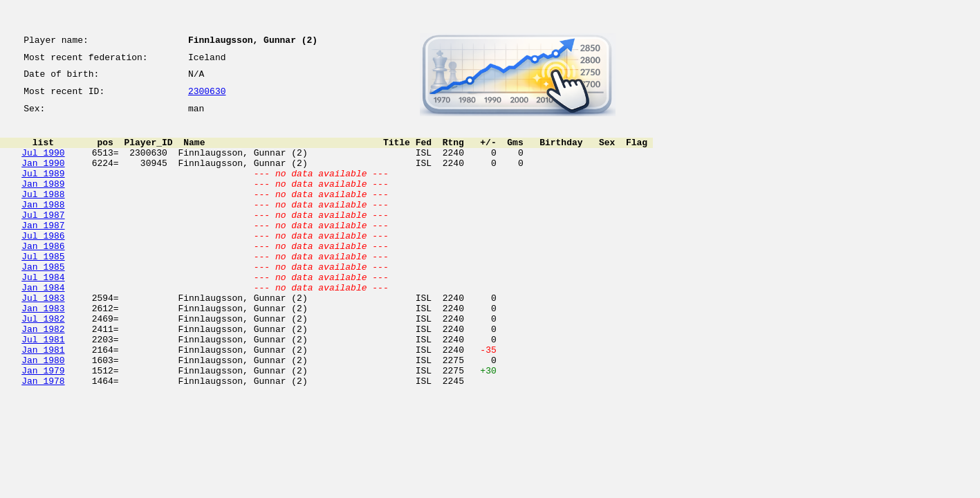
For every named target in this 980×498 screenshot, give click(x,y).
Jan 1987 (43, 252)
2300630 (207, 98)
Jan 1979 (43, 426)
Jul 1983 (43, 339)
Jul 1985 (43, 289)
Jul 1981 (43, 389)
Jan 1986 (43, 277)
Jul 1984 (43, 314)
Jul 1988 (43, 214)
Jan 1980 (43, 414)
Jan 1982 (43, 376)
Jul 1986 (43, 264)
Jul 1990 (43, 165)
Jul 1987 (43, 239)
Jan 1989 (43, 202)
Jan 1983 (43, 351)
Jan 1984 (43, 326)
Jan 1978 (43, 439)
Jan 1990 (43, 177)
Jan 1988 (43, 227)
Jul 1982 (43, 364)
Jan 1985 (43, 302)
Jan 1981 (43, 401)
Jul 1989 (43, 190)
